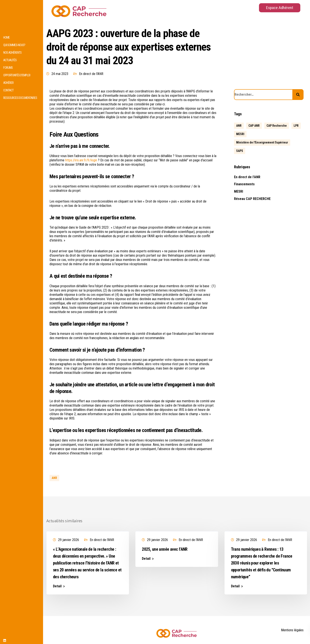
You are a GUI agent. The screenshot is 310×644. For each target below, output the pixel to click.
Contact (8, 90)
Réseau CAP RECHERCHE (252, 199)
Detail (57, 586)
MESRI (239, 191)
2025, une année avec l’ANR (165, 549)
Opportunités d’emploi (17, 75)
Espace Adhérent (280, 8)
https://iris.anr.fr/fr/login (81, 160)
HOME (6, 38)
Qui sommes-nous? (14, 45)
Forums (8, 68)
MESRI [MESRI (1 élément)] (240, 134)
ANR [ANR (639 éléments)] (239, 126)
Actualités (10, 60)
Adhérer (8, 83)
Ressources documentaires (20, 98)
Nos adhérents (12, 53)
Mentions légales (292, 630)
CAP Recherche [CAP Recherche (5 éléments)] (277, 126)
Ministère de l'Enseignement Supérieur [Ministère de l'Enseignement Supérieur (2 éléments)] (262, 142)
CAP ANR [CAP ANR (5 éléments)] (254, 126)
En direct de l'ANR (91, 74)
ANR (54, 478)
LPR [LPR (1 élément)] (296, 126)
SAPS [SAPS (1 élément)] (240, 151)
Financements (244, 184)
